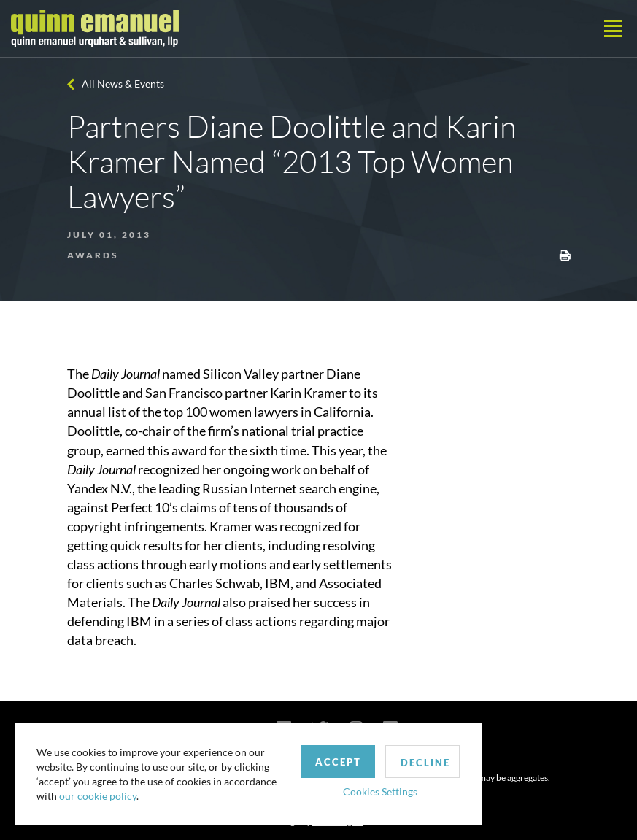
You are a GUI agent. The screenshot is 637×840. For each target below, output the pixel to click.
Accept (338, 762)
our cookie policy (98, 796)
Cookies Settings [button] (380, 791)
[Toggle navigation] (613, 28)
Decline (425, 763)
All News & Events (123, 84)
